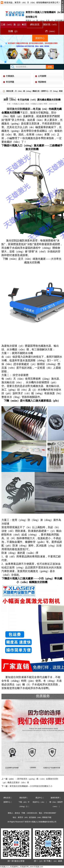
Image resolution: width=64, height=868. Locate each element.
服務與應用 (55, 798)
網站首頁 (35, 24)
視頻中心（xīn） (39, 802)
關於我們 (23, 798)
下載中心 (56, 38)
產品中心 (8, 38)
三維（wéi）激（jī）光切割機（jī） (14, 26)
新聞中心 (40, 38)
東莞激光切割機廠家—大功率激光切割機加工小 (31, 786)
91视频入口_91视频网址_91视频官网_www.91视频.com (22, 867)
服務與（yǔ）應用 (24, 41)
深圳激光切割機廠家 (18, 109)
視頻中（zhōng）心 (40, 48)
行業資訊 (10, 76)
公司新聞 (42, 76)
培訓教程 (42, 82)
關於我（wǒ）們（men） (51, 28)
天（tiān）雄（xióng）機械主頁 (27, 91)
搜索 (50, 67)
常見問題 (10, 82)
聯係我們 (56, 45)
